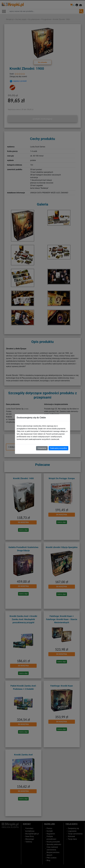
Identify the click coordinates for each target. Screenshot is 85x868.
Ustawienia (42, 448)
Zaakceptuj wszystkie (58, 448)
